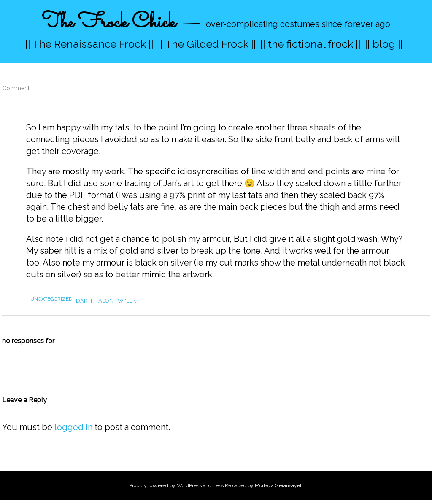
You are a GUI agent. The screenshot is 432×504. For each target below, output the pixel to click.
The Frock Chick (109, 23)
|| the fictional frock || (310, 44)
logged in (73, 427)
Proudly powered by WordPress (165, 485)
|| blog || (384, 44)
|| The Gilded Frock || (207, 44)
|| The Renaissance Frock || (89, 44)
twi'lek (125, 301)
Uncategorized (51, 299)
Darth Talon (95, 301)
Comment (16, 88)
